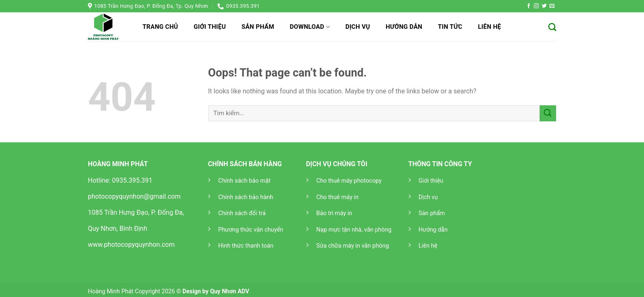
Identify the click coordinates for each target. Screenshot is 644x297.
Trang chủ (160, 27)
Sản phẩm (258, 27)
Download (310, 27)
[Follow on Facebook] (529, 6)
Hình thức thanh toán (246, 246)
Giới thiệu (209, 27)
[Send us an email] (552, 6)
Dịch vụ (358, 27)
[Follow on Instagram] (536, 6)
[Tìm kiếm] (552, 27)
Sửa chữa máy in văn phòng (353, 246)
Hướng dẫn (404, 27)
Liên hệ (490, 27)
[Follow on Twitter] (544, 6)
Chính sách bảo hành (246, 197)
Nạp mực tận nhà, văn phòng (354, 230)
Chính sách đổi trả (242, 213)
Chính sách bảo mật (244, 181)
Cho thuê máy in (337, 197)
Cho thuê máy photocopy (349, 181)
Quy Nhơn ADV (229, 291)
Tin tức (450, 27)
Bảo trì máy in (334, 213)
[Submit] (548, 113)
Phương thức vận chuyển (251, 230)
